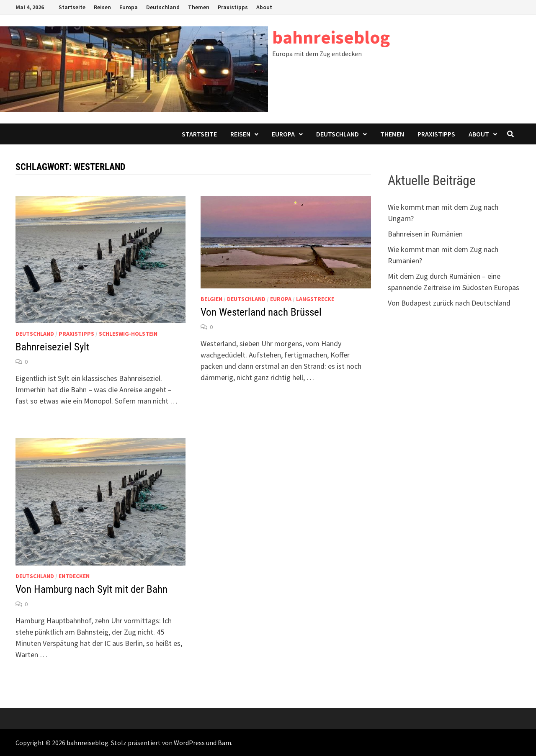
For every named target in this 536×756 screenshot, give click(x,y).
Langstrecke (315, 299)
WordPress (189, 743)
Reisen (102, 7)
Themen (199, 7)
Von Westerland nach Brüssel (261, 312)
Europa (129, 7)
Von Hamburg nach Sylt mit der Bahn (91, 589)
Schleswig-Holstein (128, 334)
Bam (224, 743)
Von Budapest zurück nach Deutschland (449, 303)
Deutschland (163, 7)
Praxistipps (233, 7)
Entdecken (74, 576)
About (264, 7)
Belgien (211, 299)
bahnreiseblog (331, 37)
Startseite (72, 7)
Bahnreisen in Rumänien (425, 234)
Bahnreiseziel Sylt (52, 347)
